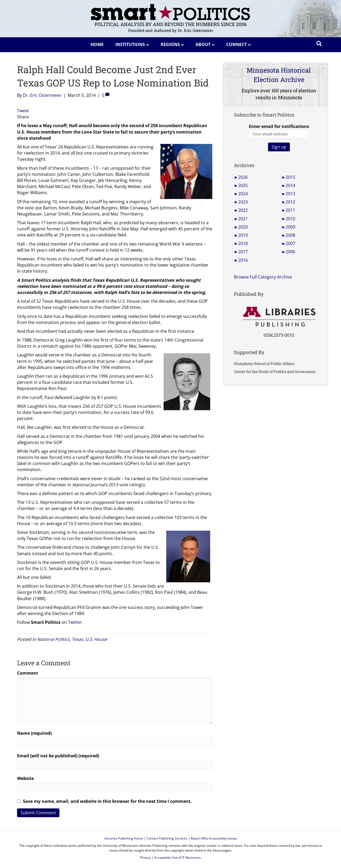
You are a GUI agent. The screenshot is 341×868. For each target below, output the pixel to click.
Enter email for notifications (279, 131)
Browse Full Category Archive (263, 277)
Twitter (75, 622)
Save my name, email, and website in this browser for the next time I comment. (107, 801)
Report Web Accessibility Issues (214, 838)
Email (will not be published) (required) (58, 756)
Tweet (23, 111)
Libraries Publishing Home (124, 838)
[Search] (319, 44)
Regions (170, 44)
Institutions (130, 44)
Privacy (145, 857)
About (203, 44)
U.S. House (96, 639)
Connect (236, 44)
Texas (77, 639)
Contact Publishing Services (167, 838)
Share (23, 117)
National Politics (53, 639)
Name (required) (34, 733)
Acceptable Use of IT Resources (178, 857)
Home (97, 44)
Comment (28, 673)
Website (25, 778)
